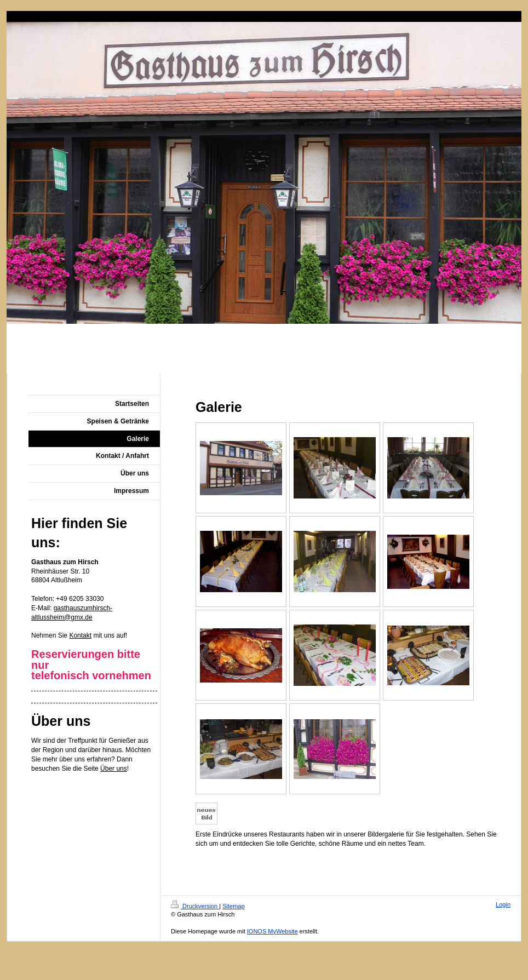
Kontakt (80, 635)
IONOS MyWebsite (272, 931)
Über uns (114, 769)
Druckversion (195, 906)
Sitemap (233, 906)
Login (503, 904)
